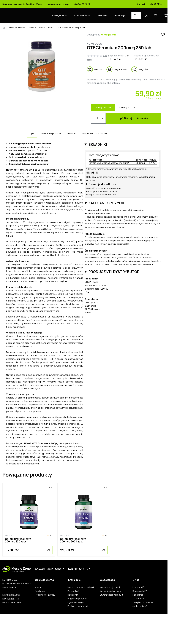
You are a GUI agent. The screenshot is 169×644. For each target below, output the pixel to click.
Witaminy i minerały (17, 28)
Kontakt (141, 4)
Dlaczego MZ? (140, 591)
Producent (40, 591)
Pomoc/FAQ (73, 591)
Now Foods (94, 44)
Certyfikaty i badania (143, 602)
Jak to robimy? (140, 606)
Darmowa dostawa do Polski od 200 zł (22, 4)
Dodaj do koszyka (133, 118)
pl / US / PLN (157, 4)
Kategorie (58, 15)
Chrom (42, 28)
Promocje (120, 15)
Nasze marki (139, 595)
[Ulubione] (51, 488)
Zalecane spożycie (51, 133)
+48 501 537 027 (82, 4)
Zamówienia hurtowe (110, 591)
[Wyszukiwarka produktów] (136, 16)
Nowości (102, 15)
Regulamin (73, 595)
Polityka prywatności (78, 606)
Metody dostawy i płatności (81, 587)
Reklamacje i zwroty (45, 595)
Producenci (81, 15)
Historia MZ (138, 587)
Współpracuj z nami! (110, 587)
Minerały (32, 28)
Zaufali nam (138, 599)
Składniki (72, 133)
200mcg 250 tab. (103, 108)
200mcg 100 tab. (127, 108)
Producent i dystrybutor (95, 133)
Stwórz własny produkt (111, 595)
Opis (32, 133)
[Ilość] (98, 118)
